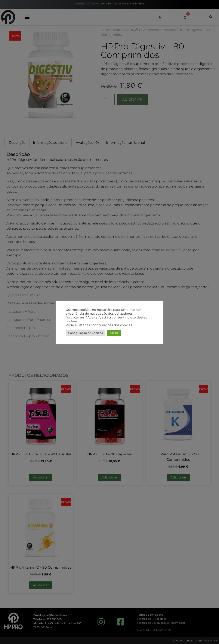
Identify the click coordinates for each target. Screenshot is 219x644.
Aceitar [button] (114, 333)
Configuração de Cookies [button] (85, 333)
